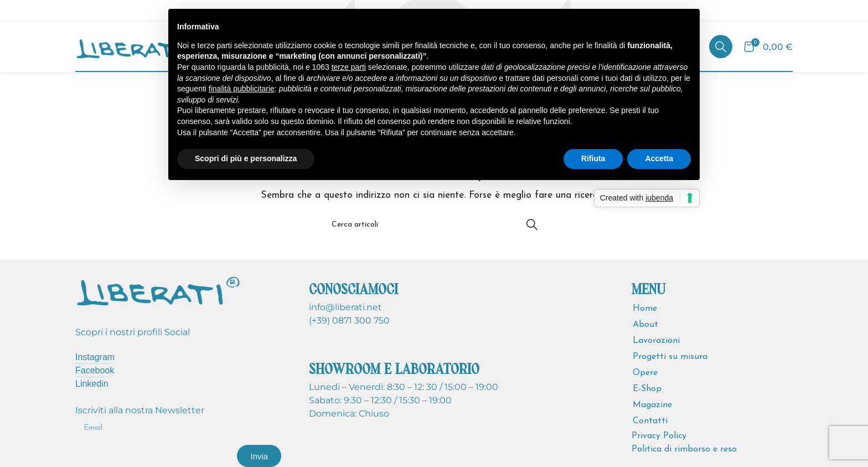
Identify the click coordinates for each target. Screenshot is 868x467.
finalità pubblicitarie (242, 89)
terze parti (349, 67)
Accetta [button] (659, 158)
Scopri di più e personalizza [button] (246, 158)
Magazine (652, 405)
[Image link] (158, 290)
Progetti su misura (670, 357)
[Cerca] (721, 47)
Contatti (650, 421)
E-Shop (647, 389)
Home (645, 309)
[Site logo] (136, 46)
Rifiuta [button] (593, 158)
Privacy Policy (659, 436)
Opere (645, 373)
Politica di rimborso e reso (684, 449)
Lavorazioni (656, 341)
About (645, 325)
